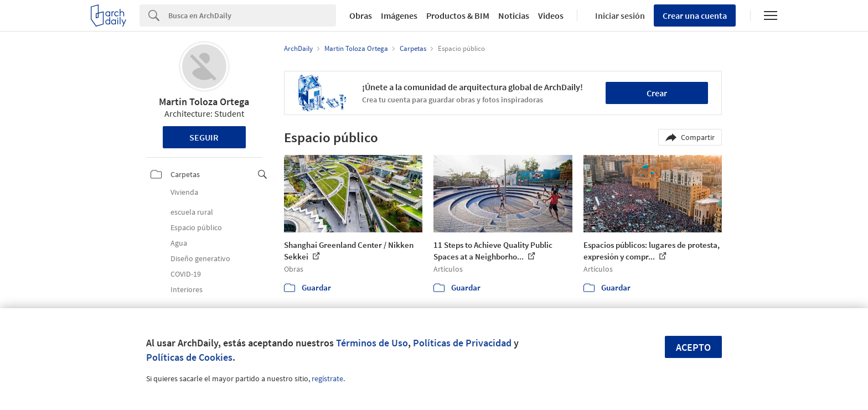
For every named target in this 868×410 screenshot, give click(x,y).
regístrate (327, 378)
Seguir (204, 137)
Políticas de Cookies (189, 357)
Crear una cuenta (695, 15)
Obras (361, 15)
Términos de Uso (372, 343)
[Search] (252, 15)
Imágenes (399, 15)
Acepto (693, 347)
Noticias (514, 15)
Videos (551, 15)
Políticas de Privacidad (462, 343)
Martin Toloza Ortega (204, 102)
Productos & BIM (458, 15)
